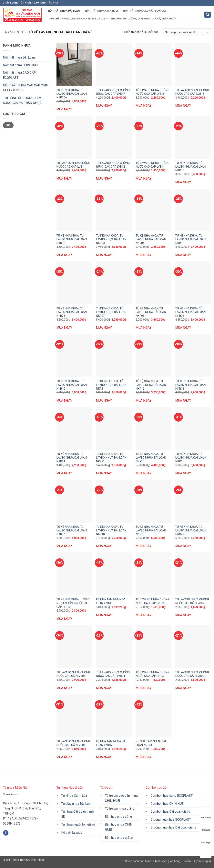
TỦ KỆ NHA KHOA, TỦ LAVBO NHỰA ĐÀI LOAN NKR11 (111, 385)
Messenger (206, 839)
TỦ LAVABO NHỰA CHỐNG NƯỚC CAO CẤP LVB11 (153, 165)
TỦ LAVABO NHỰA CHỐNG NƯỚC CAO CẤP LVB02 (192, 674)
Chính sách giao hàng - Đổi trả (172, 861)
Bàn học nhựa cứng (118, 817)
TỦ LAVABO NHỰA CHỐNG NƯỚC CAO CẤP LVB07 (192, 601)
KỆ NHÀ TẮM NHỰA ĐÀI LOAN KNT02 (111, 743)
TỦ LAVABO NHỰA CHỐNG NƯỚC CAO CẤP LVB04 (113, 674)
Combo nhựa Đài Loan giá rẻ (170, 812)
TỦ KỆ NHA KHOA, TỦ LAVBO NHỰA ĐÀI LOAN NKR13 (191, 385)
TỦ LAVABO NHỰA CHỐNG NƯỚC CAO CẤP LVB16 (153, 92)
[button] (208, 15)
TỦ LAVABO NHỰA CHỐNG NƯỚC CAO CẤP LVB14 (73, 165)
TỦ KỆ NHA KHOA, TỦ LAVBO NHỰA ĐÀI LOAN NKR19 (151, 530)
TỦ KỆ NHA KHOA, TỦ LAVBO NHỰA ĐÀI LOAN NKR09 (191, 312)
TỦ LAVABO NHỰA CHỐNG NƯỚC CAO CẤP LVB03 (153, 674)
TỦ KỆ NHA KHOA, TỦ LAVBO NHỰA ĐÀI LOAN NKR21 (111, 458)
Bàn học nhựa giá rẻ (119, 838)
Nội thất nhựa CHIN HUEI (103, 11)
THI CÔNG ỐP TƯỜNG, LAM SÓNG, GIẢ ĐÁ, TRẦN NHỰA (143, 19)
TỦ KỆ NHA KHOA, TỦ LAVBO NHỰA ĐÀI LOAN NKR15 (151, 458)
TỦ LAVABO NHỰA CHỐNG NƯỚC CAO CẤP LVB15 (192, 92)
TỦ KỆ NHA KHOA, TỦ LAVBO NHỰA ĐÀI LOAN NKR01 (191, 167)
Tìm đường (206, 814)
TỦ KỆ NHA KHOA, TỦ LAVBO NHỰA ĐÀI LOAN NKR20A (72, 94)
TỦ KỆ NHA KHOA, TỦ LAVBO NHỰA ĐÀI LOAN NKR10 (72, 385)
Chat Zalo (206, 826)
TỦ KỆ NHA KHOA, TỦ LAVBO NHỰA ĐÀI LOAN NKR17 (72, 530)
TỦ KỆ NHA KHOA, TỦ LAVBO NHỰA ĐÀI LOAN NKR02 (72, 239)
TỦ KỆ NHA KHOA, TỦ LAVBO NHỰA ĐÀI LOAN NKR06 (72, 312)
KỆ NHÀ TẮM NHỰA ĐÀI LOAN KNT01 (151, 743)
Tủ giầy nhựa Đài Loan (77, 804)
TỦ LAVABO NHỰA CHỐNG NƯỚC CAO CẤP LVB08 (153, 601)
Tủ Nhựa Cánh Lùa (74, 796)
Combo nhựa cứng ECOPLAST (172, 796)
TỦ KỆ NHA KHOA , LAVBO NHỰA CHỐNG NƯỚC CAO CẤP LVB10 (73, 603)
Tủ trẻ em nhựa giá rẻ (120, 809)
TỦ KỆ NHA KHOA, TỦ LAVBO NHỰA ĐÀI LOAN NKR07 (111, 312)
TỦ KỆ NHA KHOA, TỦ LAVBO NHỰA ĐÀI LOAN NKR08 (151, 312)
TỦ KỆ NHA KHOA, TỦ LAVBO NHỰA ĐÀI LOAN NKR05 (191, 239)
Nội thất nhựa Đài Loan (65, 11)
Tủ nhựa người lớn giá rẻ (78, 824)
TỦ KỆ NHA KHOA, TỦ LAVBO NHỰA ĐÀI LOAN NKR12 (151, 385)
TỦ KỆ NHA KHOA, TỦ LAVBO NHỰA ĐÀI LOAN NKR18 (111, 530)
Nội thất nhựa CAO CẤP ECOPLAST (147, 11)
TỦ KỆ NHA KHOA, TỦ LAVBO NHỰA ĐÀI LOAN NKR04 (151, 239)
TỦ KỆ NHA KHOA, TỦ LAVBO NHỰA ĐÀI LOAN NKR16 (191, 458)
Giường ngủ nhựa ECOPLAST (171, 820)
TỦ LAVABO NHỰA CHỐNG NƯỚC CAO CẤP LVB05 (73, 674)
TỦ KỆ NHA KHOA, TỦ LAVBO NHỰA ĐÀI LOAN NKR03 (111, 239)
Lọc (8, 125)
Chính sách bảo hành (138, 861)
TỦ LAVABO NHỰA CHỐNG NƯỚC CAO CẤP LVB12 (113, 165)
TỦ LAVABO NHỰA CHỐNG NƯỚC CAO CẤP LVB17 (113, 92)
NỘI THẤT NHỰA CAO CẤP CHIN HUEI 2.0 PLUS (79, 19)
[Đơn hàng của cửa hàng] (187, 32)
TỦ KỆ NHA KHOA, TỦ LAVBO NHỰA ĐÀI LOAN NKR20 (191, 530)
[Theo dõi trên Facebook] (6, 833)
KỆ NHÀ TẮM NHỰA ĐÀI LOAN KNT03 (111, 601)
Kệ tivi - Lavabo (72, 833)
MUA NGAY (64, 109)
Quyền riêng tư (202, 861)
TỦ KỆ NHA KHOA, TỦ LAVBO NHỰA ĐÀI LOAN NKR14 (72, 458)
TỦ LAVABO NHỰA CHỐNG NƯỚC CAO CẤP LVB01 (73, 743)
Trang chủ (13, 32)
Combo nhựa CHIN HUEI (167, 804)
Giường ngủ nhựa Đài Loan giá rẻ (173, 827)
